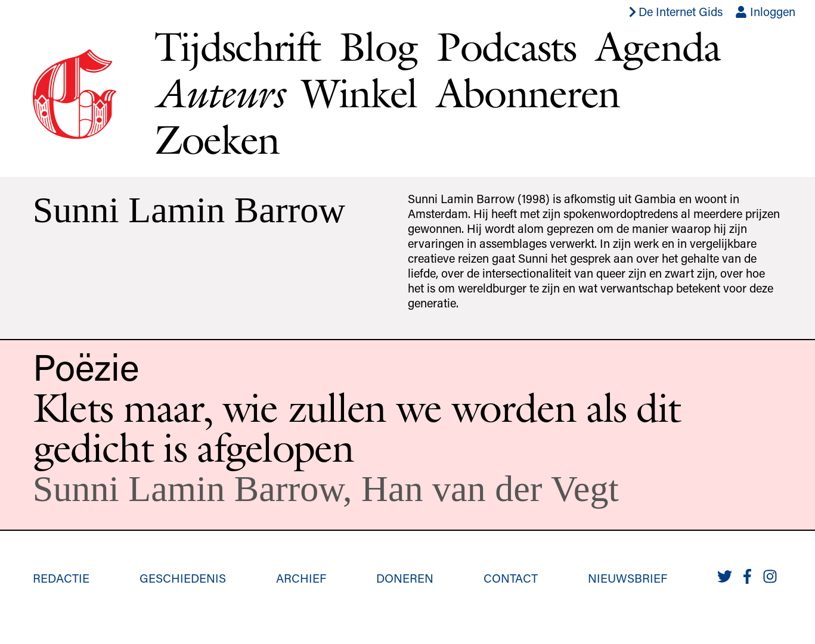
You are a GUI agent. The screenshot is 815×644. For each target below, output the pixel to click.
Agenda (658, 46)
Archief (301, 578)
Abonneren (528, 93)
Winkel (360, 93)
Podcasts (506, 46)
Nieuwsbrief (627, 578)
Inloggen (765, 11)
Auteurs (219, 93)
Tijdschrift (237, 46)
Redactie (61, 578)
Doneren (405, 578)
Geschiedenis (183, 578)
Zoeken (217, 139)
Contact (511, 578)
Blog (378, 46)
